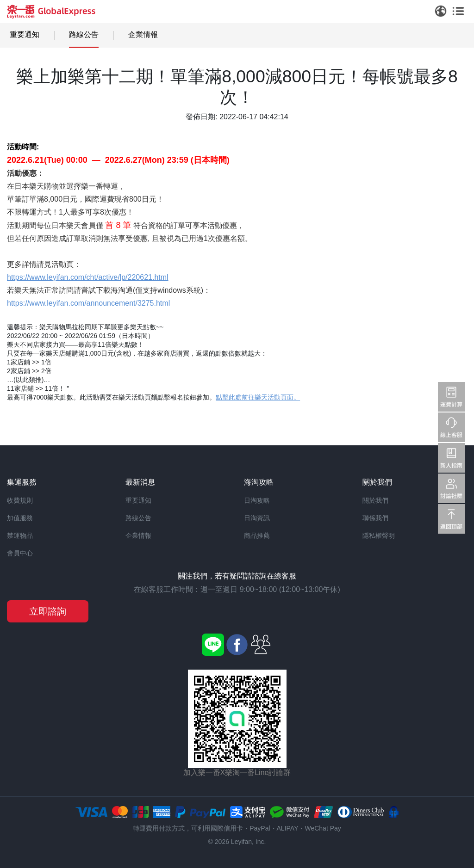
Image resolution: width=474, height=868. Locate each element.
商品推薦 (257, 536)
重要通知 (25, 34)
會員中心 (20, 553)
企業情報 (143, 34)
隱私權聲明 (379, 536)
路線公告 (84, 34)
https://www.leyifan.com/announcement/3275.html (88, 303)
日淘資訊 (257, 518)
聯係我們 (375, 518)
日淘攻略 (257, 500)
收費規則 (20, 500)
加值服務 (20, 518)
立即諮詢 (48, 611)
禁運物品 (20, 536)
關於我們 (375, 500)
